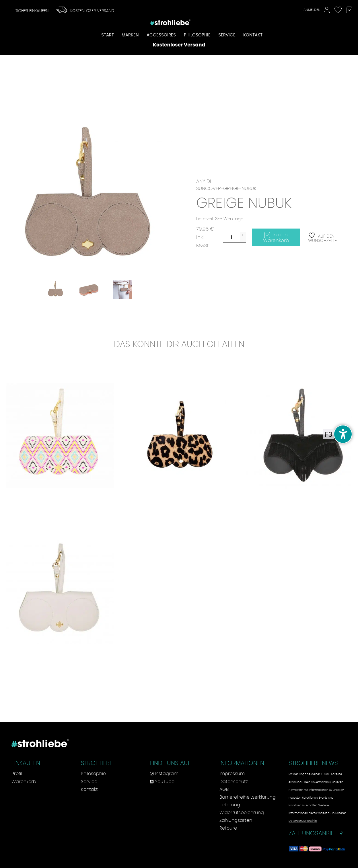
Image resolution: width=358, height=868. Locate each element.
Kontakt (253, 35)
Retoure (228, 828)
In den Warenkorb (276, 238)
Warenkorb (24, 782)
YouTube (162, 782)
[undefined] (343, 434)
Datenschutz (234, 782)
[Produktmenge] (231, 237)
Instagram (164, 774)
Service (227, 35)
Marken (130, 35)
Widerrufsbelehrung (242, 813)
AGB (224, 789)
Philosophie (197, 35)
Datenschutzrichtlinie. (303, 821)
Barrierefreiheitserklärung (248, 797)
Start (108, 35)
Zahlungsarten (236, 820)
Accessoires (161, 35)
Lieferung (230, 805)
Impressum (232, 774)
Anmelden (317, 10)
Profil (17, 774)
